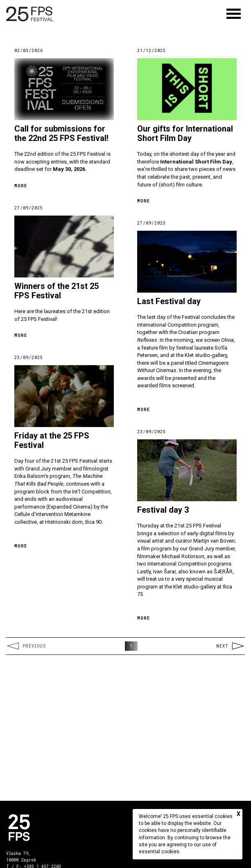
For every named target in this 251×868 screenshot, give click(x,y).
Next (231, 646)
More (21, 186)
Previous (26, 646)
